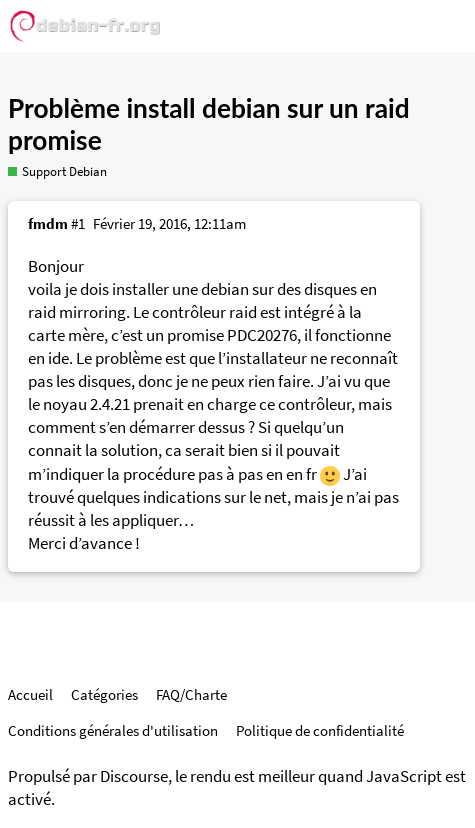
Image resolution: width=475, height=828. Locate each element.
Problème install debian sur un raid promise (209, 124)
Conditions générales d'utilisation (113, 730)
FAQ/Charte (191, 694)
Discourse (134, 776)
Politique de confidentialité (320, 730)
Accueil (30, 694)
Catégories (104, 694)
